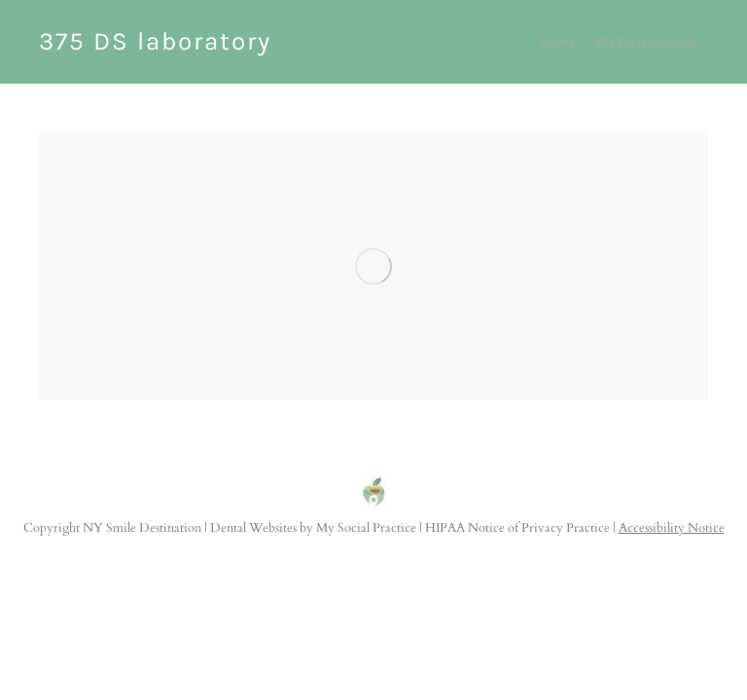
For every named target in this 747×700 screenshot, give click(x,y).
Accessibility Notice (672, 528)
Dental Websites (253, 528)
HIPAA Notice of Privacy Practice (517, 528)
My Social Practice (365, 528)
